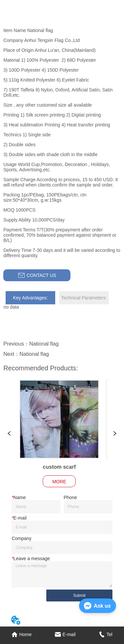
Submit (79, 595)
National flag (44, 344)
